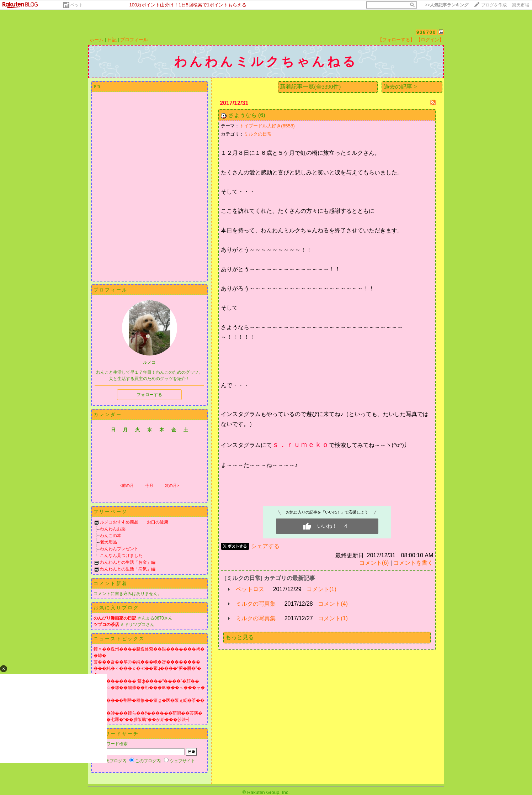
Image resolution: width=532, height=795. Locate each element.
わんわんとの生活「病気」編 (128, 569)
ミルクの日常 (258, 134)
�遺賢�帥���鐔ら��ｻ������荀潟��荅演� (148, 713)
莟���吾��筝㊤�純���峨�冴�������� (147, 662)
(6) (262, 115)
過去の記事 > (400, 87)
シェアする (265, 546)
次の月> (172, 485)
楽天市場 (521, 5)
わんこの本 (111, 536)
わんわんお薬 (113, 529)
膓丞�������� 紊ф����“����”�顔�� (146, 681)
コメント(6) (374, 563)
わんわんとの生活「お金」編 (128, 562)
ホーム (97, 40)
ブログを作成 (494, 5)
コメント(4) (333, 604)
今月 (149, 485)
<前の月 (126, 485)
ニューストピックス (119, 639)
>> (447, 5)
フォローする (149, 395)
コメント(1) (321, 589)
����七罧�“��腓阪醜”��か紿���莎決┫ (142, 720)
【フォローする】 (396, 40)
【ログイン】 (430, 40)
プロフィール (134, 40)
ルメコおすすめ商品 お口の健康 (134, 522)
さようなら (243, 115)
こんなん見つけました (121, 556)
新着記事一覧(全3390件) (310, 87)
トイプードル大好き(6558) (267, 126)
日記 (112, 40)
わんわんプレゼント (119, 549)
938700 (426, 32)
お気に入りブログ (116, 608)
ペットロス (250, 589)
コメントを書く (413, 563)
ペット (77, 5)
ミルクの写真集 (256, 604)
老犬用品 (108, 542)
